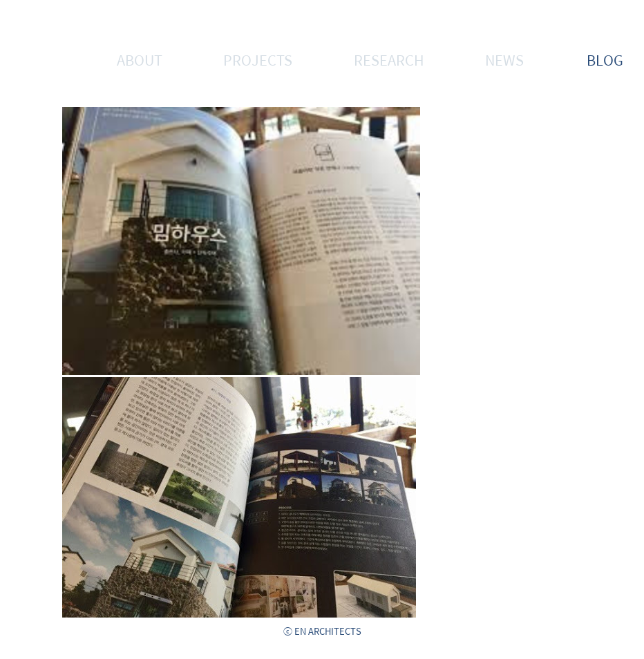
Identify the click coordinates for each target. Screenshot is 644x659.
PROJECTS (258, 60)
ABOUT (140, 60)
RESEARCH (389, 60)
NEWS (504, 60)
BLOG (605, 60)
